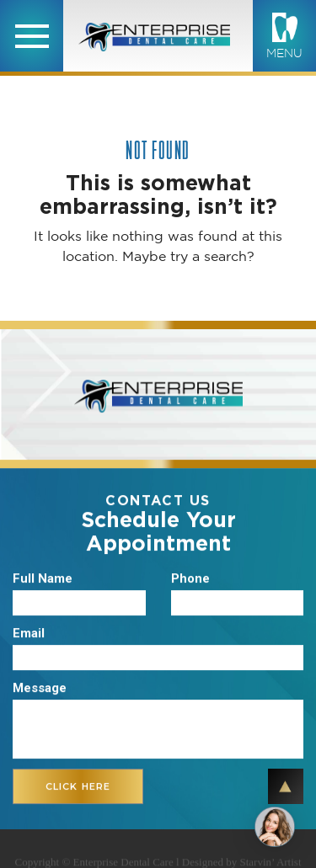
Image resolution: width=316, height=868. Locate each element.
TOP (286, 786)
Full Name (43, 579)
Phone (190, 579)
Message (40, 689)
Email (29, 634)
